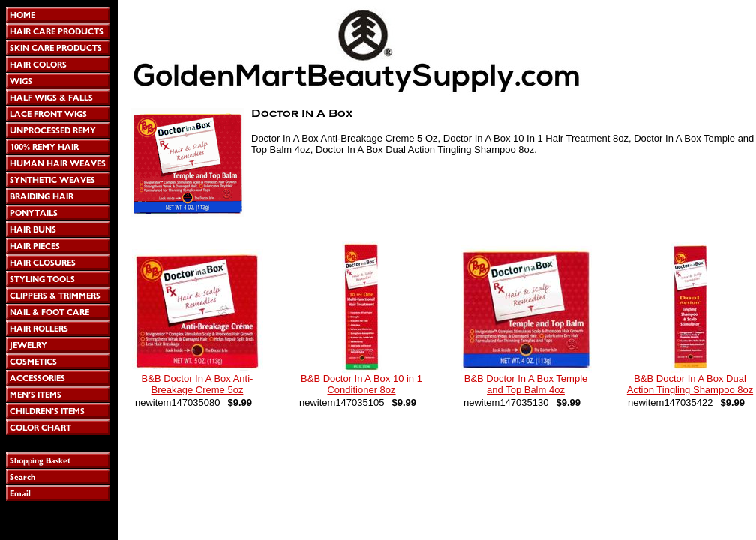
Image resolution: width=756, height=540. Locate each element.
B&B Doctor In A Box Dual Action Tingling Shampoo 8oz (690, 384)
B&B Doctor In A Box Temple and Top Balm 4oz (526, 384)
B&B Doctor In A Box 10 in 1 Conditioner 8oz (361, 384)
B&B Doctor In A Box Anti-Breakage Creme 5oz (198, 384)
